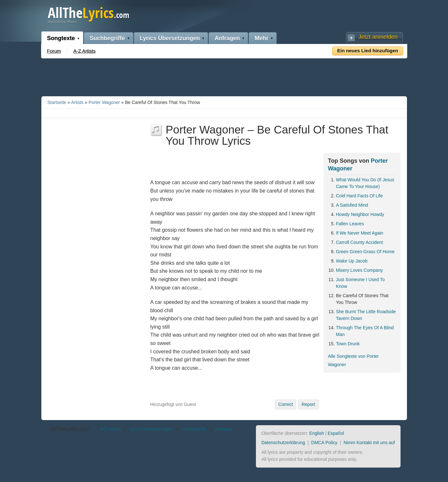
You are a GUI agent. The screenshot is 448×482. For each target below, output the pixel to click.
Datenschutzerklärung (283, 443)
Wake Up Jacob (352, 261)
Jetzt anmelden (378, 37)
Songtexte (61, 38)
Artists (77, 102)
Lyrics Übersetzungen (170, 38)
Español (336, 433)
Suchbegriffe (107, 38)
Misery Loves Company (359, 270)
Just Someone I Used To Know (360, 283)
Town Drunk (348, 344)
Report (308, 404)
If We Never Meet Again (360, 233)
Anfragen (227, 38)
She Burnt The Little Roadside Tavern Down (366, 315)
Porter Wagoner (104, 102)
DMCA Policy (324, 443)
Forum (54, 51)
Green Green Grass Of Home (365, 252)
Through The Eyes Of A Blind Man (365, 331)
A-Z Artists (85, 51)
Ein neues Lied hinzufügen (368, 51)
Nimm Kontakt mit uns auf (369, 443)
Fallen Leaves (350, 224)
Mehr (262, 38)
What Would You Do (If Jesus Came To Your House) (365, 183)
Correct (286, 404)
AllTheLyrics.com (70, 429)
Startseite (57, 102)
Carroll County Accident (359, 242)
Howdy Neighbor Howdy (360, 214)
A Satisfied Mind (352, 205)
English (317, 433)
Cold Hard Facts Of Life (359, 196)
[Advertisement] (224, 76)
